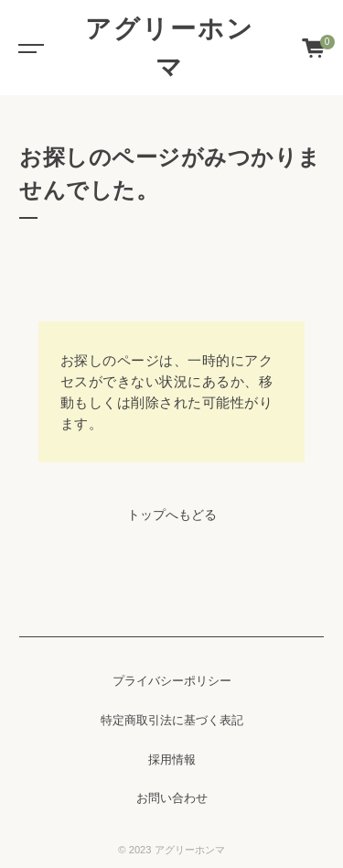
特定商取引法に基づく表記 (172, 721)
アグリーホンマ (170, 48)
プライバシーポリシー (172, 681)
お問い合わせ (172, 798)
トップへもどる (172, 515)
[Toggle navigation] (27, 48)
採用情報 (172, 760)
